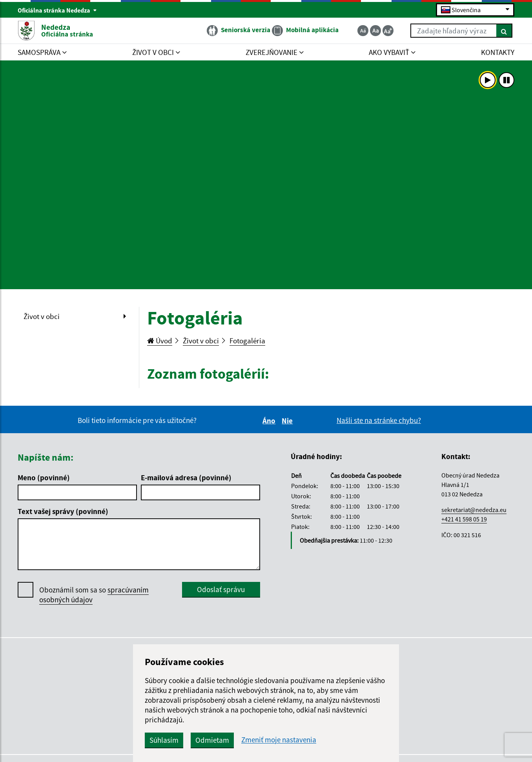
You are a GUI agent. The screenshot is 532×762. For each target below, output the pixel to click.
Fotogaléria (247, 341)
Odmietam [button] (212, 740)
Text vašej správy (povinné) (63, 511)
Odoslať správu (221, 589)
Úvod (160, 341)
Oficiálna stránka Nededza (57, 10)
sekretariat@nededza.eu (474, 510)
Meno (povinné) (44, 478)
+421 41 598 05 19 (464, 519)
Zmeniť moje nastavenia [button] (279, 740)
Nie (288, 421)
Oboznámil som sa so (94, 595)
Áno (270, 421)
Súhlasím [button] (164, 740)
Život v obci (42, 316)
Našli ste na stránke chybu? (379, 420)
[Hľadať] (504, 31)
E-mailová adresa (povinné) (186, 478)
